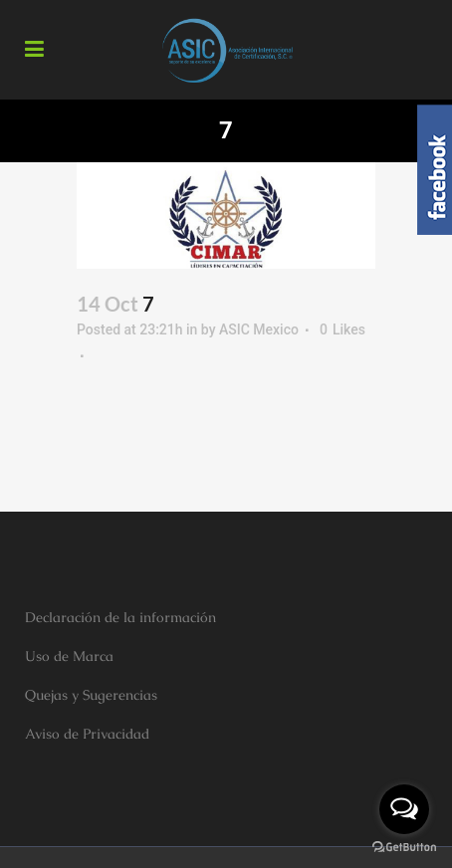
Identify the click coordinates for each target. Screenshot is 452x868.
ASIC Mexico (259, 329)
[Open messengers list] (404, 809)
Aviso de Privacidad (87, 734)
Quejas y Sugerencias (91, 695)
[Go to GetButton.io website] (404, 848)
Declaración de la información (120, 617)
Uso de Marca (69, 656)
